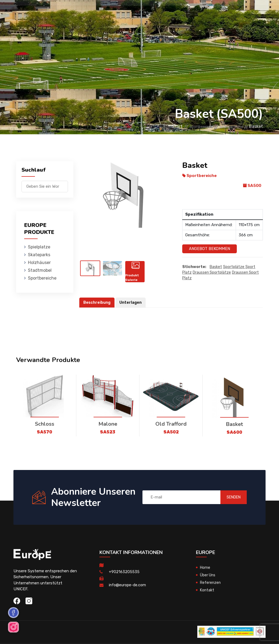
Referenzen (211, 583)
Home (205, 568)
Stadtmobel (153, 12)
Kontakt (208, 591)
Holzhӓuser (122, 12)
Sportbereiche (186, 12)
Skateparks (92, 12)
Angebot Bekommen (210, 249)
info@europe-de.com (128, 585)
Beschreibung (97, 303)
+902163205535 (124, 572)
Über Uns (209, 576)
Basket (216, 267)
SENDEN (228, 498)
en (246, 17)
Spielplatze (62, 12)
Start (161, 126)
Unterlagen (132, 303)
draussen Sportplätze (212, 273)
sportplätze (234, 267)
